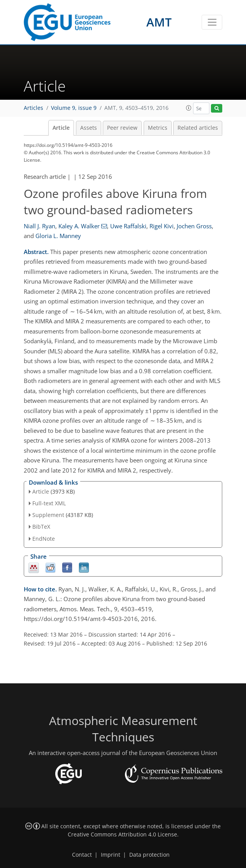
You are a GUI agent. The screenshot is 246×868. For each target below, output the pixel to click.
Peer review (122, 128)
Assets (89, 128)
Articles (33, 108)
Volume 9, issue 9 (74, 108)
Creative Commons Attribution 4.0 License (122, 834)
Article (61, 128)
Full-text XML (49, 503)
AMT (159, 22)
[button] (189, 108)
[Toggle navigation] (212, 22)
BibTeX (41, 527)
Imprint (111, 855)
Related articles (198, 128)
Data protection (149, 855)
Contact (82, 855)
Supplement (48, 515)
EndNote (44, 539)
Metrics (158, 128)
